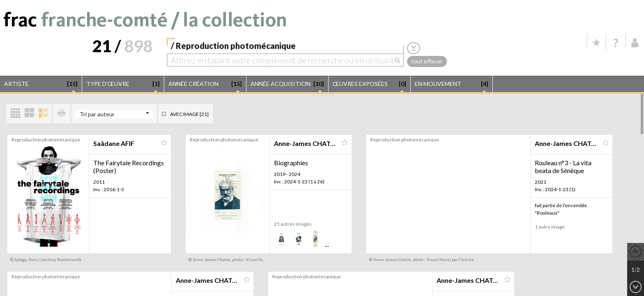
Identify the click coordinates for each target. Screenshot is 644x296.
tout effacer (427, 61)
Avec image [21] (189, 114)
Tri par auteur (97, 114)
